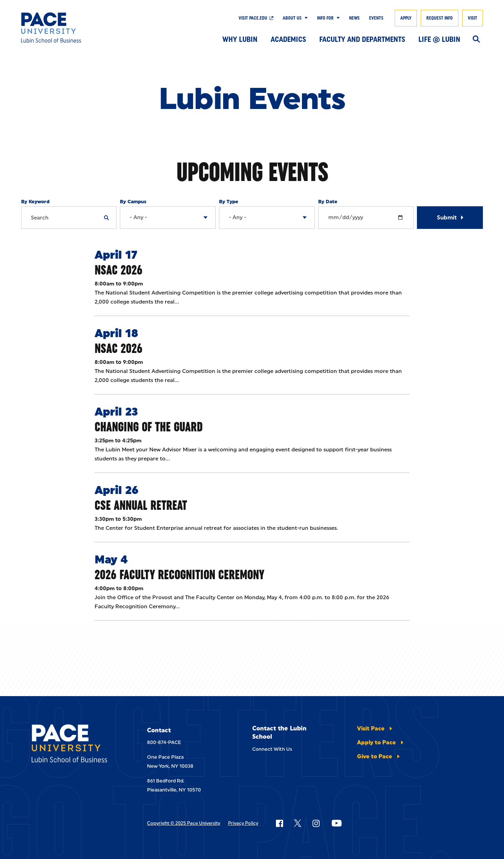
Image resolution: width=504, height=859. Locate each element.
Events (376, 18)
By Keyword (35, 202)
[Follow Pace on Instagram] (316, 823)
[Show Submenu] (305, 18)
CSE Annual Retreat (141, 505)
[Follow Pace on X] (298, 823)
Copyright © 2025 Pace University (184, 823)
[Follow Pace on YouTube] (337, 823)
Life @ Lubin (439, 39)
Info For (325, 18)
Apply (406, 18)
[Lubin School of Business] (68, 28)
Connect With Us (272, 749)
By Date (328, 202)
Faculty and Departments (362, 39)
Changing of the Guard (149, 427)
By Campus (133, 202)
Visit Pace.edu (253, 18)
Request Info (440, 18)
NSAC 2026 (119, 270)
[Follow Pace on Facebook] (279, 823)
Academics (288, 39)
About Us (292, 18)
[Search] (476, 40)
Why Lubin (240, 39)
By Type (229, 202)
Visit (473, 18)
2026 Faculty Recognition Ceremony (179, 574)
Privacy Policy (243, 823)
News (354, 18)
